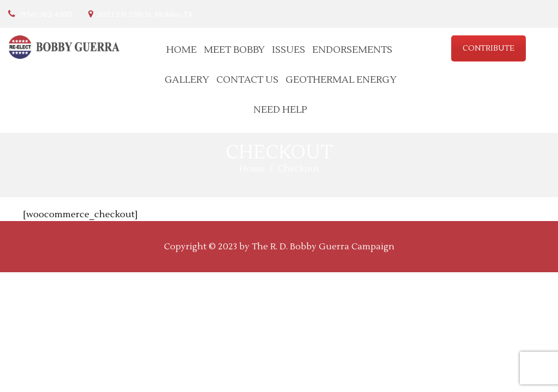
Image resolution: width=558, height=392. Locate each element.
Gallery (187, 80)
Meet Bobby (234, 50)
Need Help (280, 110)
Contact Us (247, 80)
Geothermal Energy (341, 80)
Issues (289, 50)
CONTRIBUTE (489, 48)
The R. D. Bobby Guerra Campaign (323, 247)
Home (181, 50)
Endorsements (352, 50)
